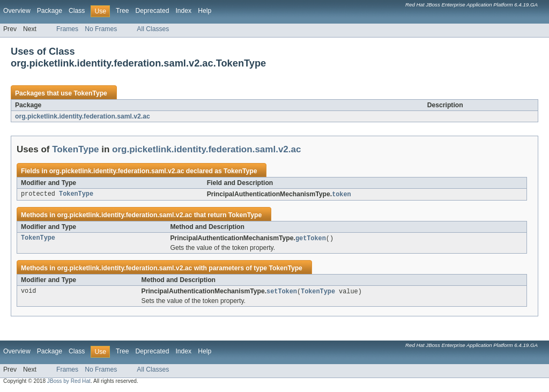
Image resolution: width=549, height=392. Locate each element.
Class (77, 11)
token (342, 195)
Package (50, 11)
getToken (311, 239)
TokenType (90, 93)
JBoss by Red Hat (69, 383)
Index (183, 11)
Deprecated (153, 11)
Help (205, 11)
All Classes (153, 29)
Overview (17, 11)
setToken (282, 293)
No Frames (101, 29)
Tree (123, 11)
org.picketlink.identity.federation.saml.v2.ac (83, 116)
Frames (67, 29)
